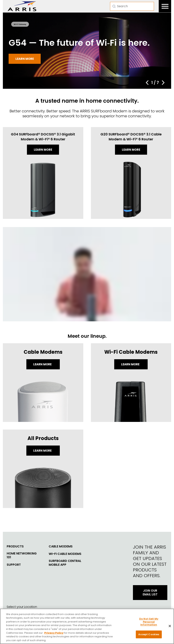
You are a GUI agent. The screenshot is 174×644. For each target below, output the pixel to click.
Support (14, 565)
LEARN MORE (43, 451)
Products (15, 546)
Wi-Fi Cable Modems (65, 554)
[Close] (170, 628)
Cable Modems (61, 546)
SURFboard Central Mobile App (65, 563)
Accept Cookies (149, 636)
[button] (147, 83)
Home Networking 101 (22, 555)
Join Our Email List (150, 592)
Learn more (25, 59)
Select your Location (22, 607)
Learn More (43, 364)
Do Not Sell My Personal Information (149, 624)
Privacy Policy (54, 635)
